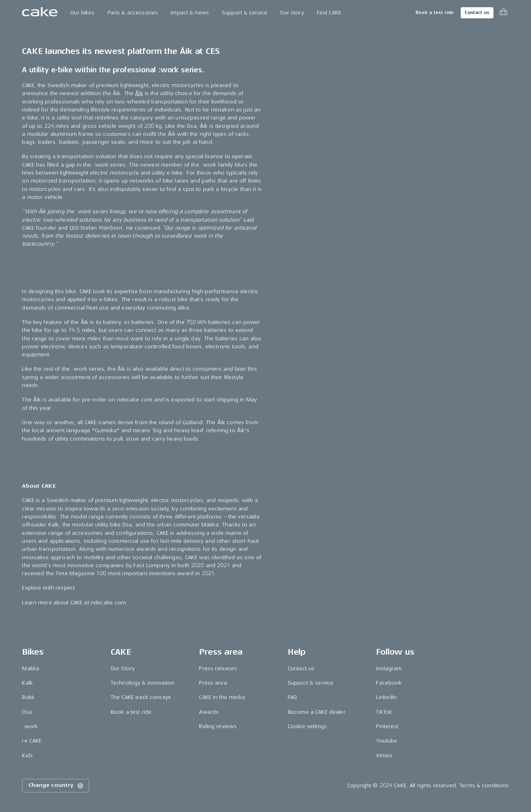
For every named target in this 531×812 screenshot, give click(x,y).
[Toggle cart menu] (503, 13)
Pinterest (387, 726)
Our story (292, 13)
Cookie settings (307, 726)
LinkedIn (386, 697)
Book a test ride (435, 13)
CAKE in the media (222, 697)
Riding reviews (218, 726)
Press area (213, 683)
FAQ (292, 697)
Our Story (123, 668)
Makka (31, 668)
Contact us (477, 13)
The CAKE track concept (141, 697)
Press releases (218, 668)
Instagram (389, 668)
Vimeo (384, 755)
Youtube (387, 741)
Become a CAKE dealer (317, 712)
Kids (27, 755)
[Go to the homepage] (40, 13)
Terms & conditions (484, 785)
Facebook (389, 683)
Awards (209, 712)
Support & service (245, 13)
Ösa (27, 712)
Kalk (27, 683)
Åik (139, 93)
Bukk (28, 697)
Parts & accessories (133, 13)
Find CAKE (329, 13)
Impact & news (190, 13)
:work (30, 726)
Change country (56, 786)
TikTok (384, 712)
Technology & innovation (143, 683)
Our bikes (82, 13)
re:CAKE (32, 741)
